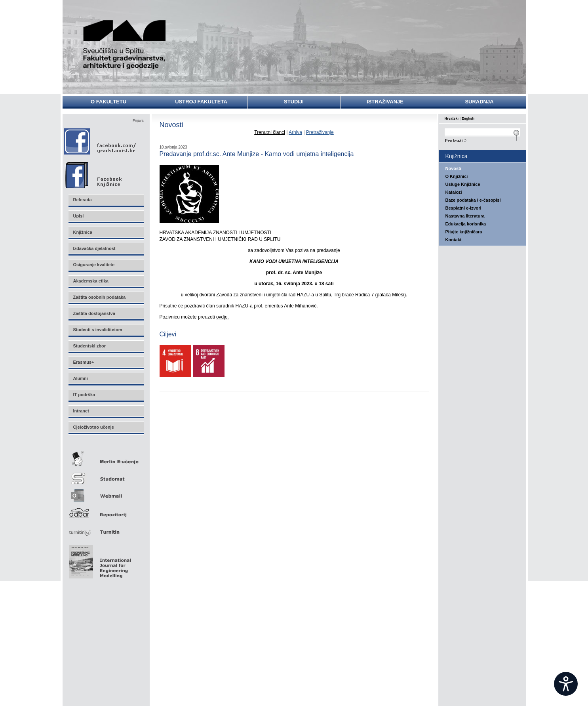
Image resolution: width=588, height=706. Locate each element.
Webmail (106, 493)
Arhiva (295, 132)
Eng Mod (99, 559)
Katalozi (454, 192)
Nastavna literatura (465, 216)
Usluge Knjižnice (463, 184)
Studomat (106, 475)
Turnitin (106, 529)
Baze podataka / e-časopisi (473, 200)
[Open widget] (566, 684)
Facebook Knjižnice (102, 173)
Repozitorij (106, 511)
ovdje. (223, 317)
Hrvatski (452, 118)
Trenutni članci (270, 132)
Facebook (100, 141)
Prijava (138, 120)
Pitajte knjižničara (464, 232)
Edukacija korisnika (466, 224)
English (468, 118)
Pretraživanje (320, 132)
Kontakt (454, 240)
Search (482, 139)
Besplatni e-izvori (463, 208)
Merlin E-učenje (106, 457)
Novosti (453, 168)
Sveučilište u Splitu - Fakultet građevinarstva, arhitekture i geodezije (125, 45)
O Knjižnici (457, 176)
